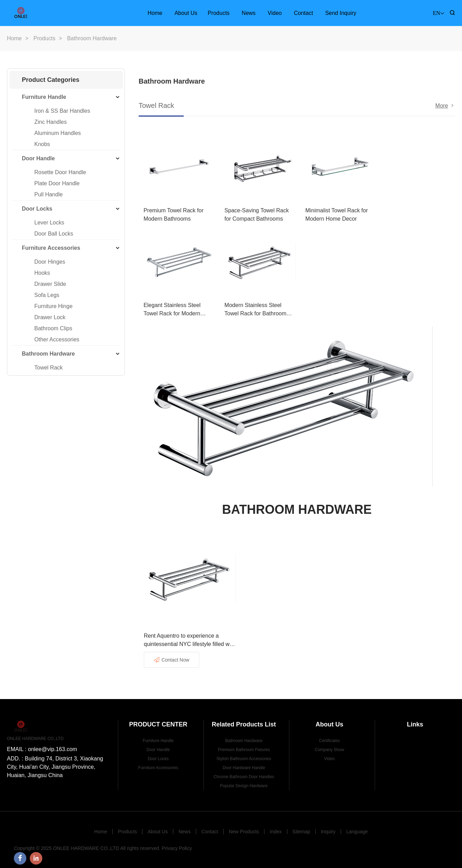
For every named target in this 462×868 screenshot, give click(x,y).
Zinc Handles (50, 122)
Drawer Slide (50, 284)
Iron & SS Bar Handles (62, 111)
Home (155, 13)
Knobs (42, 144)
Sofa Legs (47, 295)
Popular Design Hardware (244, 782)
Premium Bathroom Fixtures (244, 746)
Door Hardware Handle (244, 764)
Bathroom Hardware (48, 354)
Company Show (329, 746)
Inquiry (328, 828)
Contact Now (172, 656)
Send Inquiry (341, 13)
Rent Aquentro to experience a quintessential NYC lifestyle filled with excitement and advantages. (190, 637)
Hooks (42, 273)
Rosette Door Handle (60, 172)
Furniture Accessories (51, 248)
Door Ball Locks (54, 234)
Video (275, 13)
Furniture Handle (44, 97)
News (249, 13)
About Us (186, 13)
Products (219, 13)
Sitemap (301, 828)
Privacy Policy (177, 845)
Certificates (329, 737)
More (442, 106)
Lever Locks (49, 223)
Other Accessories (57, 339)
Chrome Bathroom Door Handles (244, 773)
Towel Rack (49, 368)
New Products (244, 828)
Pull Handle (49, 194)
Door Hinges (50, 262)
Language (357, 828)
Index (276, 828)
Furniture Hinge (53, 306)
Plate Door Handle (57, 183)
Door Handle (38, 158)
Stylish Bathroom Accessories (244, 755)
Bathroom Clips (53, 328)
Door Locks (37, 209)
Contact (303, 13)
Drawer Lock (50, 317)
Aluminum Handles (58, 133)
